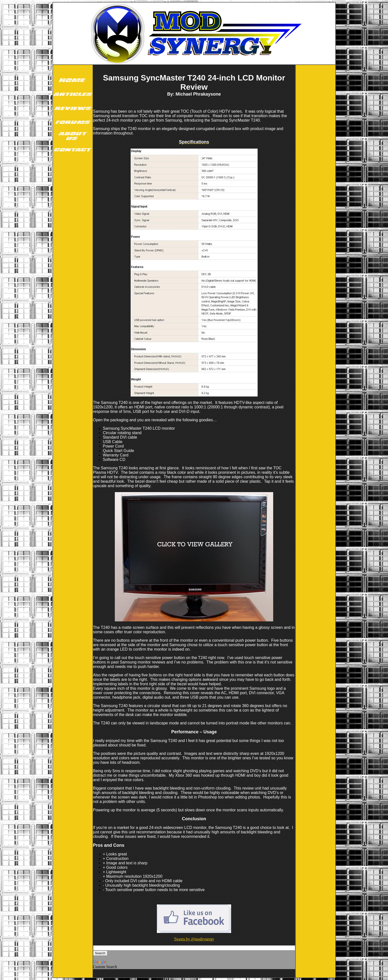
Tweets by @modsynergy (194, 939)
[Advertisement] (73, 235)
